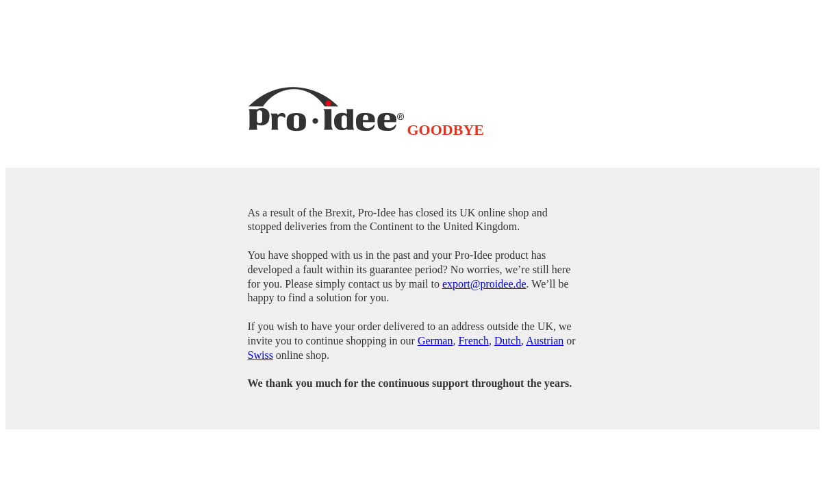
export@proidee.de (484, 284)
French (473, 341)
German (435, 341)
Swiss (261, 355)
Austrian (545, 341)
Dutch (508, 341)
